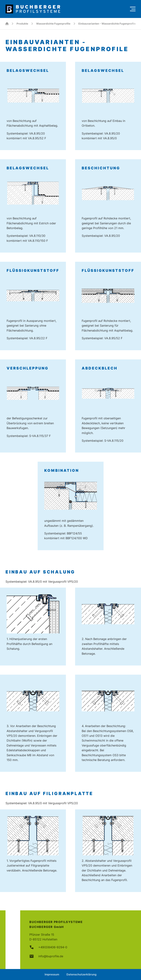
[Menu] (133, 9)
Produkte (22, 24)
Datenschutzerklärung (81, 974)
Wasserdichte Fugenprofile (53, 24)
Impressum (52, 974)
